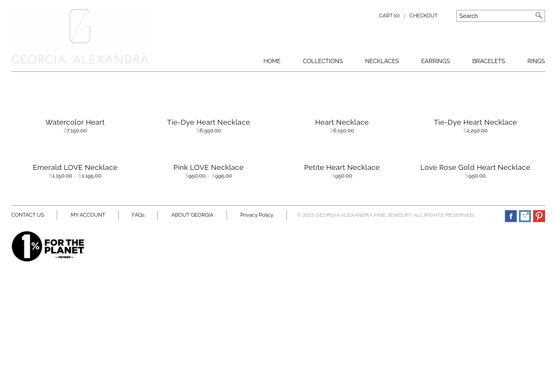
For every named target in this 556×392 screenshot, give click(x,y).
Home (272, 61)
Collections (323, 61)
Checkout (424, 16)
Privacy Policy (257, 215)
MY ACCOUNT (88, 215)
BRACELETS (488, 61)
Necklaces (382, 61)
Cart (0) (389, 16)
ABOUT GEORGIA (193, 215)
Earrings (436, 61)
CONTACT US (28, 215)
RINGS (536, 61)
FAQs (139, 215)
